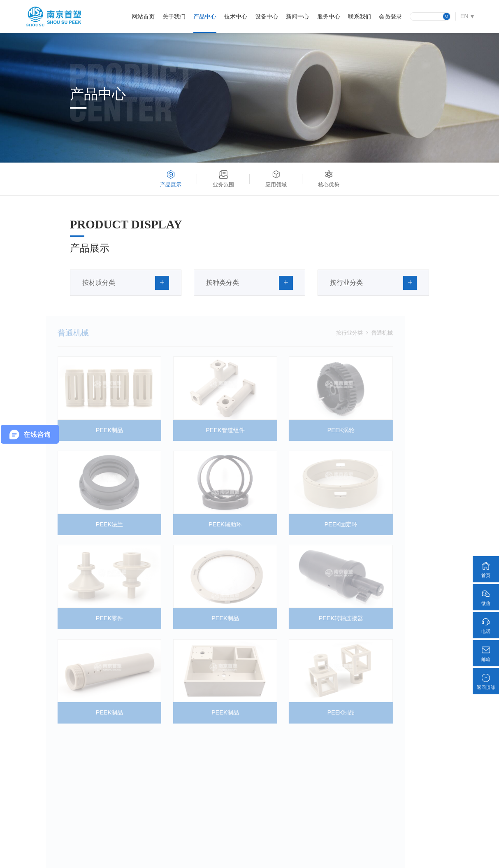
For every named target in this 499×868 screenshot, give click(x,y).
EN (464, 16)
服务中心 (329, 16)
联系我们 (360, 16)
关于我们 (174, 16)
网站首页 (143, 16)
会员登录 (390, 16)
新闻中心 (297, 16)
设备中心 (267, 16)
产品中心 (205, 16)
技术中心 (236, 16)
